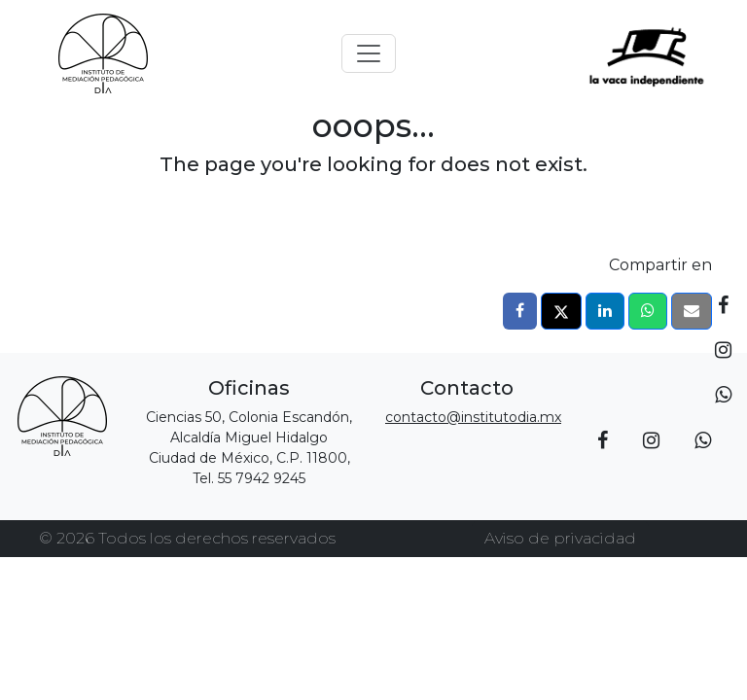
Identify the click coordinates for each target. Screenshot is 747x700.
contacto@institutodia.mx (473, 417)
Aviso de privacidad (560, 538)
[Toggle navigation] (369, 53)
